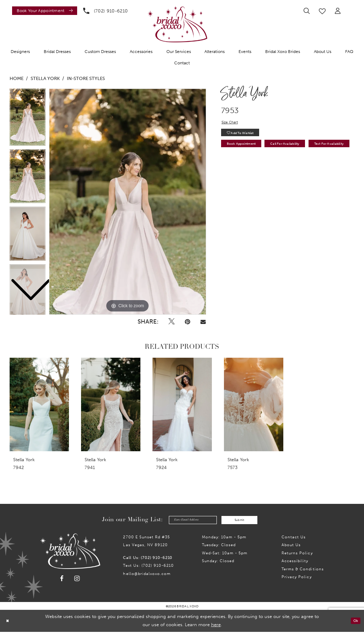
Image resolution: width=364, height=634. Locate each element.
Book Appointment (247, 150)
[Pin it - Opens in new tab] (188, 322)
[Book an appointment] (45, 11)
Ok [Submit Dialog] (354, 623)
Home (17, 78)
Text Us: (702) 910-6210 (148, 568)
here (216, 627)
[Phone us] (105, 11)
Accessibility (295, 563)
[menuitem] (43, 11)
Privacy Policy (296, 579)
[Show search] (307, 11)
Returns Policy (297, 555)
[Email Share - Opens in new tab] (203, 322)
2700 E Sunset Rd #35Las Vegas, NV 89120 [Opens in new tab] (146, 543)
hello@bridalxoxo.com (147, 576)
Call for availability (304, 150)
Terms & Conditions (303, 571)
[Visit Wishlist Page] (322, 11)
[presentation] (39, 404)
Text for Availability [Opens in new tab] (248, 164)
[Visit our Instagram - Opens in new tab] (77, 581)
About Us (291, 547)
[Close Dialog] (9, 623)
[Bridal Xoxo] (177, 24)
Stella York (45, 78)
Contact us (294, 539)
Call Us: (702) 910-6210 (148, 560)
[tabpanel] (128, 202)
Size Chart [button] (232, 123)
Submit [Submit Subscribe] (247, 521)
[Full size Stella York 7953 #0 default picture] (128, 202)
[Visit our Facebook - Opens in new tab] (62, 581)
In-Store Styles (86, 78)
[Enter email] (186, 521)
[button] (338, 11)
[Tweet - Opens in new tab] (172, 322)
